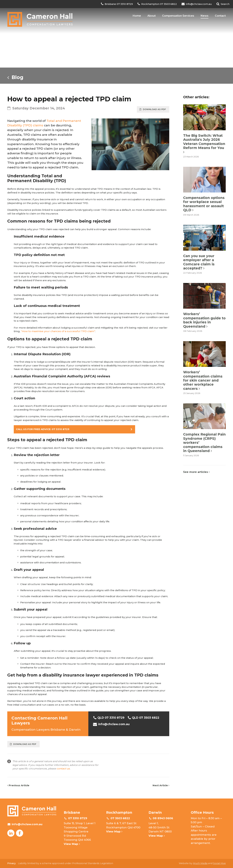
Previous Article (18, 785)
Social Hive (219, 863)
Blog (15, 77)
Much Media (200, 863)
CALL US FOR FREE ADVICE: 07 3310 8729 (43, 429)
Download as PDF (153, 109)
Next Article (161, 785)
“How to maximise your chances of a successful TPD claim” (58, 331)
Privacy (11, 863)
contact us (63, 769)
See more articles (196, 472)
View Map (72, 844)
